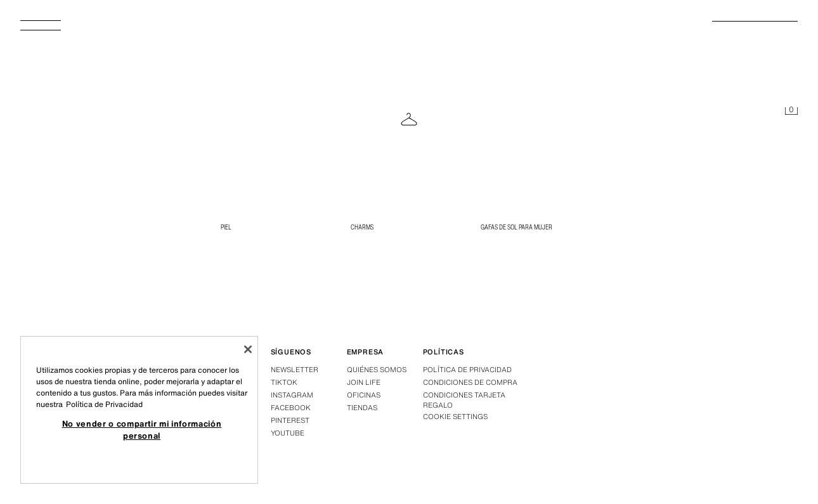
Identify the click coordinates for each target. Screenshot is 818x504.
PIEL (226, 227)
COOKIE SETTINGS (455, 417)
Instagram (292, 395)
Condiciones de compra (470, 382)
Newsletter (295, 370)
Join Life (364, 382)
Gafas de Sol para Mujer (516, 227)
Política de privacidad (467, 370)
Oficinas (364, 395)
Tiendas (362, 408)
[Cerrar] (248, 349)
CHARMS (362, 227)
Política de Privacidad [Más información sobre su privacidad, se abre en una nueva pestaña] (104, 404)
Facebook (291, 408)
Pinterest (290, 420)
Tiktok (284, 382)
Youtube (288, 433)
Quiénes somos (377, 370)
